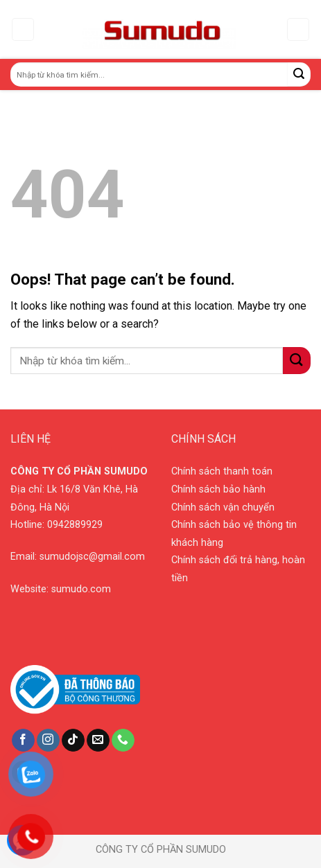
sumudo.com (81, 589)
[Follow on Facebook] (23, 741)
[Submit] (299, 74)
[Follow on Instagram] (48, 741)
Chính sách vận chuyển (223, 507)
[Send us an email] (98, 741)
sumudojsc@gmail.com (92, 557)
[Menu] (23, 29)
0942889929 (75, 525)
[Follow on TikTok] (73, 741)
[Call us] (123, 741)
